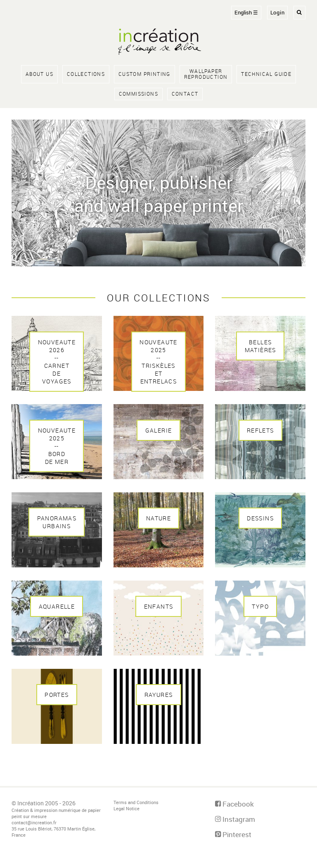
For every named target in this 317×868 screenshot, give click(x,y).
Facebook (234, 804)
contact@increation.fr (34, 822)
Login (278, 13)
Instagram (235, 819)
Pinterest (233, 834)
